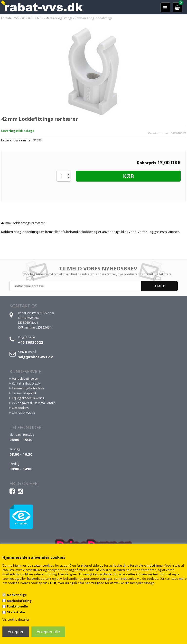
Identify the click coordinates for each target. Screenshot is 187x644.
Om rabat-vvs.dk (23, 413)
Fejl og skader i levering (28, 398)
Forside (6, 18)
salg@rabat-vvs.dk (35, 357)
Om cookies (20, 408)
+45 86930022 (31, 342)
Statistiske (16, 612)
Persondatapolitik (24, 393)
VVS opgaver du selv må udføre (33, 403)
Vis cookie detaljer (16, 619)
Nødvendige (17, 595)
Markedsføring (19, 601)
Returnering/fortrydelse (28, 388)
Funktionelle (17, 606)
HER (53, 583)
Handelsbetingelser (25, 379)
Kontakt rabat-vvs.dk (26, 383)
